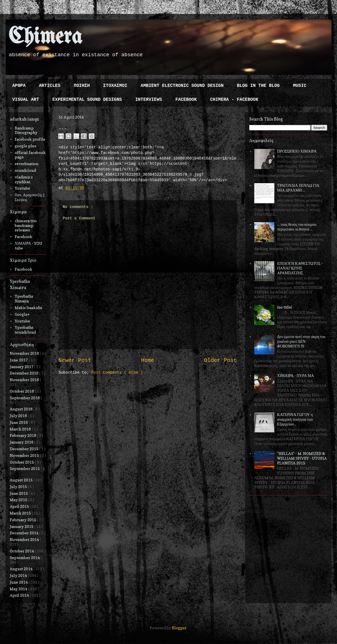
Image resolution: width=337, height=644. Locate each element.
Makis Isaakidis (28, 308)
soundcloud (25, 170)
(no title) (285, 307)
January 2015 (22, 526)
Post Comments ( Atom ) (117, 373)
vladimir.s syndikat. (24, 179)
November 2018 (25, 353)
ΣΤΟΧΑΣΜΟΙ (115, 86)
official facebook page (30, 155)
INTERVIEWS (149, 100)
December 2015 (25, 449)
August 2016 (22, 409)
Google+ (22, 314)
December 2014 (25, 533)
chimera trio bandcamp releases (26, 225)
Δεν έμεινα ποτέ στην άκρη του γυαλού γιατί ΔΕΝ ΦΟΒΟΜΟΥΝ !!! (301, 341)
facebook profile (30, 139)
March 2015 (21, 513)
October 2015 (22, 462)
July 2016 (19, 416)
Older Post (220, 361)
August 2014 (22, 569)
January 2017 (22, 367)
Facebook (24, 237)
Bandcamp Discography (26, 130)
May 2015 (19, 500)
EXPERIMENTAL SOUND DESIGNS (87, 100)
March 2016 (21, 429)
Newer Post (75, 361)
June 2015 (19, 493)
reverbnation (26, 164)
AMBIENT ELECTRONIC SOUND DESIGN (182, 86)
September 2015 (25, 468)
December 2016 (25, 373)
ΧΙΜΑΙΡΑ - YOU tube (29, 246)
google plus (25, 146)
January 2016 (22, 442)
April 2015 (20, 506)
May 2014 (19, 589)
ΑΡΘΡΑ (19, 86)
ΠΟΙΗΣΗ (82, 86)
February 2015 (23, 520)
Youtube (22, 188)
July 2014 (19, 575)
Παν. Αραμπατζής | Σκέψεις (30, 197)
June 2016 (19, 422)
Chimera (45, 37)
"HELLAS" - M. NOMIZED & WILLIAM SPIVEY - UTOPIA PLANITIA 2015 (302, 458)
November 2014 (25, 539)
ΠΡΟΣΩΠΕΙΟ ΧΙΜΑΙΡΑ (297, 151)
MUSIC (300, 86)
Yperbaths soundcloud (25, 330)
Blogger (179, 628)
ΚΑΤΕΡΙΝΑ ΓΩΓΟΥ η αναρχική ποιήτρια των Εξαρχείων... (295, 419)
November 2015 (25, 455)
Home (147, 361)
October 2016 (22, 391)
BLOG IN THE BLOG (258, 86)
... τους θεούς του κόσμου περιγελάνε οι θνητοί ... (297, 227)
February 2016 (23, 435)
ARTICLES (50, 86)
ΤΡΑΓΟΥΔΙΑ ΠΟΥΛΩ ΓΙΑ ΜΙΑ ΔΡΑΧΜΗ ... (298, 188)
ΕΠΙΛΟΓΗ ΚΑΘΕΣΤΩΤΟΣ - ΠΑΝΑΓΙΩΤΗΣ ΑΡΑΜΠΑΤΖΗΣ (300, 268)
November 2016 (25, 380)
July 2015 (19, 487)
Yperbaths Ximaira (24, 298)
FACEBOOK (186, 100)
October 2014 (22, 551)
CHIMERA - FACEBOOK (234, 100)
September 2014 (25, 558)
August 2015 (22, 480)
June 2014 (19, 582)
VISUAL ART (26, 100)
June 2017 (19, 360)
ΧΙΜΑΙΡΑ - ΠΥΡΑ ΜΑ (296, 375)
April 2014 (20, 595)
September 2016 (25, 398)
